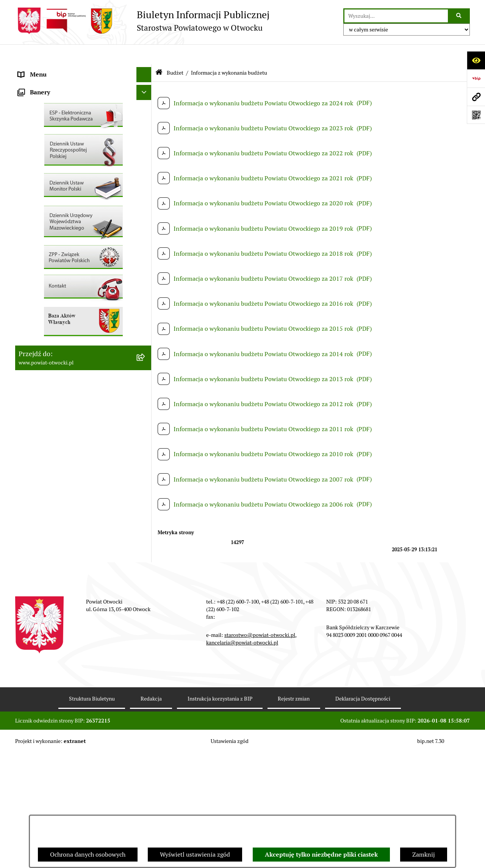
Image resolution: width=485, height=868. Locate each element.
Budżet (175, 52)
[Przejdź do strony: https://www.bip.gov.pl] (476, 78)
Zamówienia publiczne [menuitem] (49, 282)
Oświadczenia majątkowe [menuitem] (52, 327)
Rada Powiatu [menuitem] (37, 70)
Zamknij (424, 855)
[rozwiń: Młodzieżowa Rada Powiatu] (146, 100)
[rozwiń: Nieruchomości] (146, 267)
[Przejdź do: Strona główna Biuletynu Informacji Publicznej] (159, 53)
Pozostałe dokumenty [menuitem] (48, 191)
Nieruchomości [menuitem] (38, 267)
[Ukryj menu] (144, 55)
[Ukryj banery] (144, 400)
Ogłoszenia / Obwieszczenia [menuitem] (56, 206)
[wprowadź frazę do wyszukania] (396, 16)
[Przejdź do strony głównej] (142, 21)
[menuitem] (83, 312)
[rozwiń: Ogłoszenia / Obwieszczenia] (146, 206)
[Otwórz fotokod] (476, 115)
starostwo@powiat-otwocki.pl (260, 750)
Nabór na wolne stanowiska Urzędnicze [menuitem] (72, 251)
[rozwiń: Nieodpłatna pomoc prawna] (146, 146)
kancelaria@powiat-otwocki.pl (242, 758)
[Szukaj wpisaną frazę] (459, 16)
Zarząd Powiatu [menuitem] (39, 85)
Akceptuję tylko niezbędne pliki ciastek (321, 855)
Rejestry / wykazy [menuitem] (42, 236)
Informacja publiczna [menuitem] (47, 176)
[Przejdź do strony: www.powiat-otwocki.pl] (476, 97)
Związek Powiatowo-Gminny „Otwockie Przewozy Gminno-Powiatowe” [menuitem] (72, 362)
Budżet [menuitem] (28, 342)
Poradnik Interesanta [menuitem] (47, 115)
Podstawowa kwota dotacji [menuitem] (54, 297)
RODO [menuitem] (27, 160)
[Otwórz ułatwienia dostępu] (476, 60)
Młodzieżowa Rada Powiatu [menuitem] (56, 100)
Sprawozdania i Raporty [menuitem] (50, 221)
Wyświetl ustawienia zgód (195, 855)
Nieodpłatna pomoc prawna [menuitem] (56, 145)
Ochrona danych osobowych (88, 855)
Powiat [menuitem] (28, 130)
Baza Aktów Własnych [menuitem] (48, 382)
